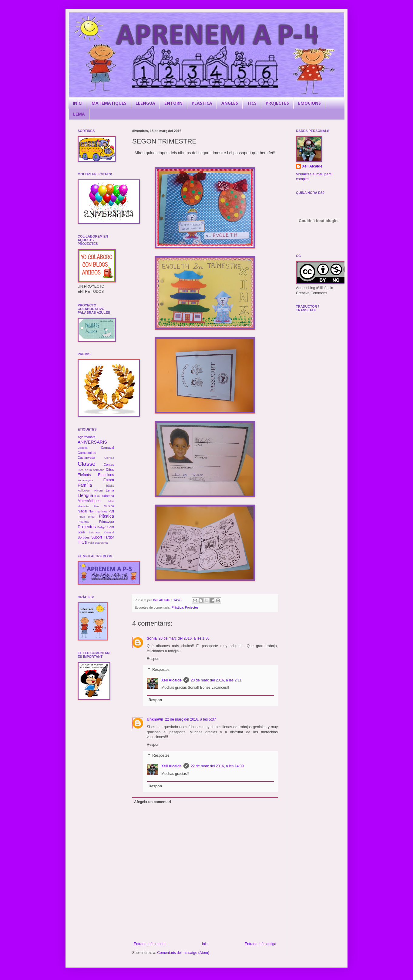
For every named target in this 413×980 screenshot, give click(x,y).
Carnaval (107, 448)
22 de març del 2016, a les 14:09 (217, 766)
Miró (111, 501)
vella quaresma (98, 543)
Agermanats (86, 437)
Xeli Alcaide (171, 680)
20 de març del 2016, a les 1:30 (184, 638)
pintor (92, 517)
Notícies (102, 511)
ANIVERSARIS (92, 442)
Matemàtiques (89, 501)
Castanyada (86, 458)
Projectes (192, 607)
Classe (87, 464)
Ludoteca (107, 496)
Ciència (109, 458)
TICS (252, 103)
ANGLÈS (230, 103)
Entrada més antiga (260, 944)
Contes (109, 465)
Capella (83, 448)
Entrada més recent (150, 944)
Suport (97, 537)
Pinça (81, 517)
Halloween (84, 490)
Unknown (155, 719)
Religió (102, 527)
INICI (78, 103)
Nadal (82, 511)
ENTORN (173, 103)
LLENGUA (145, 103)
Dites (110, 470)
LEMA (79, 114)
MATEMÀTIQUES (109, 103)
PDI (111, 511)
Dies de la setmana (91, 470)
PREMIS (83, 522)
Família (85, 485)
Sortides (84, 537)
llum (97, 496)
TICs (82, 542)
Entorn (109, 480)
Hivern (99, 490)
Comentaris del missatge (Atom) (183, 953)
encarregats (85, 480)
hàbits (110, 486)
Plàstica (177, 607)
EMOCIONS (309, 103)
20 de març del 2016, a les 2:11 (216, 680)
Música (109, 506)
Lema (110, 490)
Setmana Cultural (101, 532)
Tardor (109, 537)
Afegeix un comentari (153, 802)
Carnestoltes (87, 453)
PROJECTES (277, 103)
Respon (153, 659)
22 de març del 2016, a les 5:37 (190, 719)
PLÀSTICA (202, 103)
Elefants (84, 475)
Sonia (152, 638)
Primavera (107, 522)
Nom (92, 511)
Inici (205, 944)
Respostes (161, 670)
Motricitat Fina (89, 506)
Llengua (85, 495)
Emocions (106, 475)
